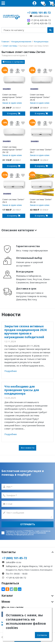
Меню (27, 602)
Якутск (21, 570)
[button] (13, 62)
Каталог (27, 596)
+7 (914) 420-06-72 (39, 20)
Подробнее (11, 371)
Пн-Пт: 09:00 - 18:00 (17, 574)
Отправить (28, 524)
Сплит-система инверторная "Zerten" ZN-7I (12, 97)
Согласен (42, 635)
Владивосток (12, 570)
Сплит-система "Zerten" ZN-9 (13, 201)
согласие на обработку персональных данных (28, 532)
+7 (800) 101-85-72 (39, 13)
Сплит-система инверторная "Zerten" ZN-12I (12, 150)
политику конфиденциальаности (20, 535)
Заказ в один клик (12, 103)
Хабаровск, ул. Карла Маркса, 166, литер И (29, 566)
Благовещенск (46, 570)
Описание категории (19, 230)
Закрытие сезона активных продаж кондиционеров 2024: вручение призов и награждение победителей (26, 332)
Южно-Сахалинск (32, 570)
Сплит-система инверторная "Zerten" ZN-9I (40, 97)
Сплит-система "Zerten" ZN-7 (41, 151)
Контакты (27, 552)
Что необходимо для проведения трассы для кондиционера (22, 390)
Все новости (28, 448)
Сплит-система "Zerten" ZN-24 (41, 201)
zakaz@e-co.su (39, 16)
